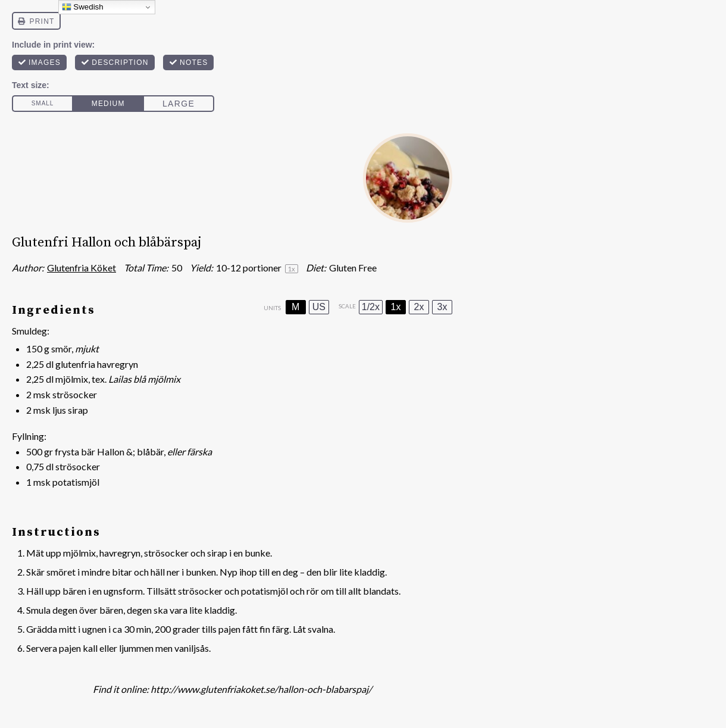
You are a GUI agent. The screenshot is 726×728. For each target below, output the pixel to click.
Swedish (83, 7)
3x (442, 307)
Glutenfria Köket (82, 268)
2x (419, 307)
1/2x (371, 307)
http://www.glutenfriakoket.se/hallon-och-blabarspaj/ (261, 689)
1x (396, 307)
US (319, 307)
